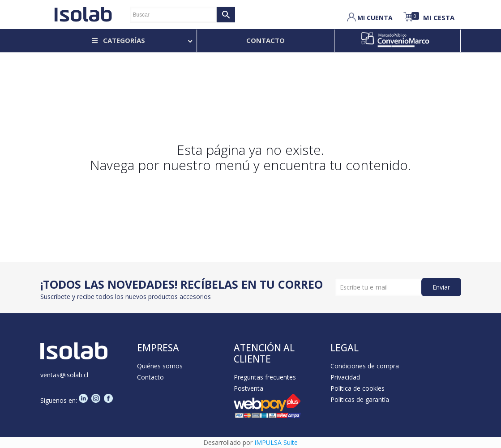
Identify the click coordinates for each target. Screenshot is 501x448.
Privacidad (345, 377)
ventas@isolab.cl (64, 375)
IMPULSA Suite (276, 442)
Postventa (248, 388)
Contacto (150, 377)
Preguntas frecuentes (265, 377)
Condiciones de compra (365, 366)
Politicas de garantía (360, 399)
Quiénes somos (160, 366)
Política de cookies (358, 388)
